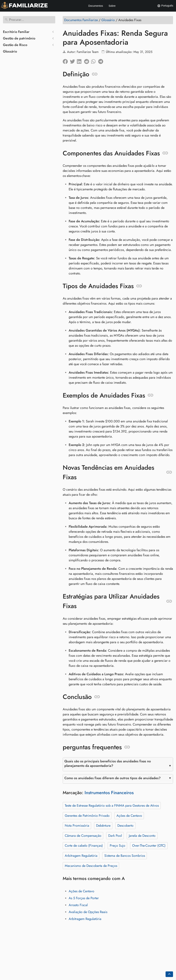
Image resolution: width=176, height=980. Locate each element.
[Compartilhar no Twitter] (73, 61)
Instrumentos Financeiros (109, 793)
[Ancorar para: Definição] (95, 74)
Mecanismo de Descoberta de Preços (91, 866)
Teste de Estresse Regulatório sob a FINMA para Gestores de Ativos (112, 806)
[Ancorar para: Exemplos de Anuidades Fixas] (151, 395)
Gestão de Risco (15, 45)
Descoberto (125, 826)
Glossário (10, 51)
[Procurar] (29, 20)
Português (165, 6)
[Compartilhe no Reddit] (88, 61)
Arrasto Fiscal (78, 905)
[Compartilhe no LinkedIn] (80, 61)
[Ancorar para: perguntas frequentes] (127, 747)
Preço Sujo (117, 846)
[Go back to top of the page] (169, 974)
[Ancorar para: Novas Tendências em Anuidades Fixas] (169, 472)
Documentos (96, 6)
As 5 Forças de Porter (84, 898)
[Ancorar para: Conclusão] (97, 697)
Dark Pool (115, 836)
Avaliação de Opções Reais (88, 912)
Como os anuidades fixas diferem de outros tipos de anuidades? (113, 778)
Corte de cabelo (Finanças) (84, 846)
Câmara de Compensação (83, 836)
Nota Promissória (77, 826)
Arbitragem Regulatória (81, 856)
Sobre (112, 6)
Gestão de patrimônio (19, 38)
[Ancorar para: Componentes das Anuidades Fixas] (165, 153)
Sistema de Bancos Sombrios (125, 856)
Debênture (103, 826)
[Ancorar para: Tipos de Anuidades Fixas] (139, 286)
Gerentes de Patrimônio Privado (87, 816)
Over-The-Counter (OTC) (149, 846)
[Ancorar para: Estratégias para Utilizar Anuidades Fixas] (169, 601)
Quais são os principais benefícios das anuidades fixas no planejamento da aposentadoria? (108, 763)
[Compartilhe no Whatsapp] (95, 61)
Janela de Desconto (142, 836)
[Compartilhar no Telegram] (102, 61)
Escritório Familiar (16, 32)
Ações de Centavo (129, 816)
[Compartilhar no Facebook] (66, 61)
